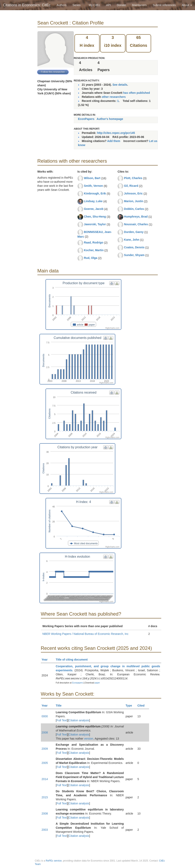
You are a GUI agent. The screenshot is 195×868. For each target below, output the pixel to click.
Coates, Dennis (134, 247)
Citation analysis (79, 720)
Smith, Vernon (93, 186)
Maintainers (139, 5)
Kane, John (132, 240)
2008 (45, 732)
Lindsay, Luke (93, 201)
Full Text (62, 720)
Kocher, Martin (94, 250)
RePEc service (54, 861)
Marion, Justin (134, 201)
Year (46, 660)
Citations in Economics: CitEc (27, 5)
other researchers (114, 97)
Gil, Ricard (131, 186)
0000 (45, 716)
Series (76, 5)
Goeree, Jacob (94, 209)
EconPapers (86, 119)
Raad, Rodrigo (94, 242)
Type (131, 706)
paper (97, 683)
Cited (143, 706)
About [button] (187, 5)
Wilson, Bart (92, 178)
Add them (114, 141)
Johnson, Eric (133, 193)
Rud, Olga (91, 258)
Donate (121, 5)
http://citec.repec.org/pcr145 (116, 133)
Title (60, 706)
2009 (45, 749)
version (89, 739)
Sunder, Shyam (134, 255)
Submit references (164, 5)
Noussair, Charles (136, 224)
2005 (45, 763)
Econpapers (77, 683)
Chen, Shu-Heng (95, 217)
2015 (45, 797)
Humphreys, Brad (136, 217)
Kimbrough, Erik (95, 193)
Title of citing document (74, 660)
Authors (61, 5)
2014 (45, 779)
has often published (137, 93)
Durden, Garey (134, 232)
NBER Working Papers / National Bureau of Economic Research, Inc (85, 634)
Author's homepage (110, 119)
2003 (45, 830)
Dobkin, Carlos (134, 209)
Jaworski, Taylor (95, 224)
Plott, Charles (133, 178)
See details (120, 85)
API (109, 5)
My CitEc (94, 5)
